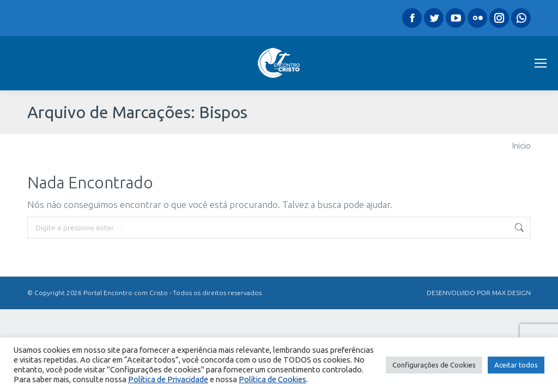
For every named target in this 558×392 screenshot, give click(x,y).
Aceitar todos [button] (516, 365)
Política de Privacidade (168, 379)
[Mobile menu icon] (541, 63)
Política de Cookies (272, 379)
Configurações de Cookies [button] (434, 365)
